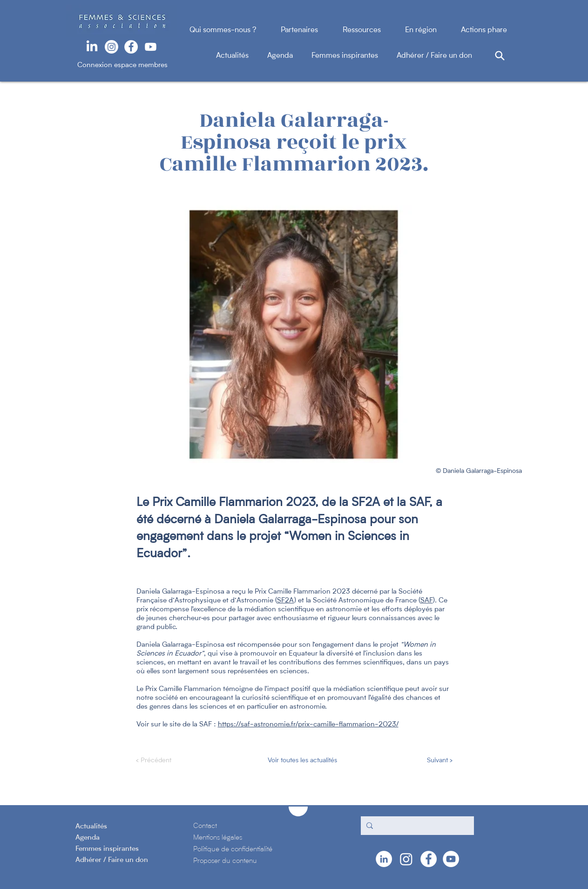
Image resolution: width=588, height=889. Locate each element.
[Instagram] (112, 47)
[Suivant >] (429, 761)
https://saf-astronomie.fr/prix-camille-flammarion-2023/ (308, 725)
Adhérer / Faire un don (434, 56)
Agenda (289, 56)
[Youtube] (151, 47)
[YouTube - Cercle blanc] (451, 859)
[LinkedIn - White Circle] (384, 859)
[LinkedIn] (92, 47)
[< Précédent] (167, 761)
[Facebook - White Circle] (131, 47)
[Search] (500, 55)
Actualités (242, 56)
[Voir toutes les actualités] (302, 761)
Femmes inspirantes (354, 56)
